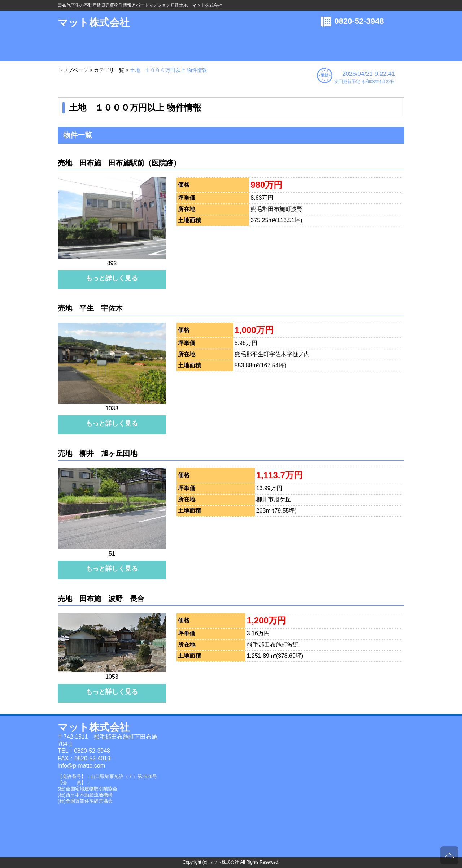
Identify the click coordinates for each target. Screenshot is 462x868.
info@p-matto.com (81, 766)
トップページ (73, 70)
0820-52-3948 (359, 21)
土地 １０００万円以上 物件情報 (169, 70)
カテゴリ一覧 (109, 70)
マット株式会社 (94, 23)
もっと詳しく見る (112, 278)
